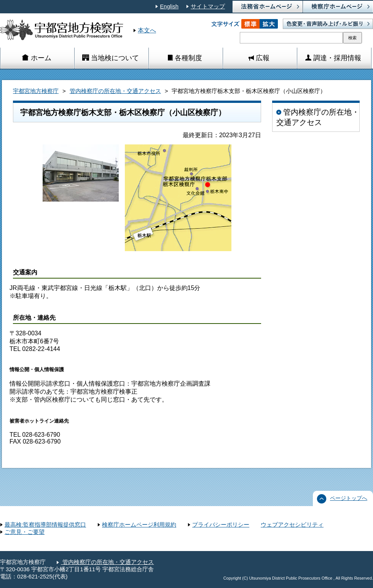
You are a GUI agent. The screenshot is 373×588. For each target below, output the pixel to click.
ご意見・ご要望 (25, 532)
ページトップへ (349, 498)
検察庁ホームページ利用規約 (139, 525)
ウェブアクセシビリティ (292, 525)
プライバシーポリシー (221, 525)
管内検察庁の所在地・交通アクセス (115, 91)
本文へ (147, 30)
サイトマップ (208, 6)
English (169, 6)
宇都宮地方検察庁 (36, 91)
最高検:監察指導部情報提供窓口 (45, 525)
